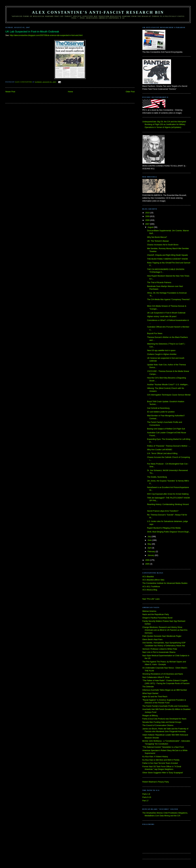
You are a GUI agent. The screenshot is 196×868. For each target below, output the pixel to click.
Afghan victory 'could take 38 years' (162, 316)
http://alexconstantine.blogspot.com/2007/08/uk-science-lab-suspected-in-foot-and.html (46, 35)
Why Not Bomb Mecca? (157, 237)
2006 (148, 560)
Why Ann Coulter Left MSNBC (160, 450)
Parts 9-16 (147, 797)
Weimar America (149, 611)
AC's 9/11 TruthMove (151, 587)
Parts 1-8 (146, 794)
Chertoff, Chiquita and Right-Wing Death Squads (168, 255)
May (150, 544)
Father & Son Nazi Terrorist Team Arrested (160, 763)
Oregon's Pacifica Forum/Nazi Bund (157, 618)
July (150, 537)
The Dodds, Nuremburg (157, 477)
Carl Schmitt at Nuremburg (158, 408)
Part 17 (145, 801)
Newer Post (10, 92)
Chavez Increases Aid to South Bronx (163, 245)
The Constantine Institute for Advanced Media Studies (165, 583)
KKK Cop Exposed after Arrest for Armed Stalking (168, 494)
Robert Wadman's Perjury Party (156, 782)
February (152, 552)
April (150, 548)
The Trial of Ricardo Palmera (159, 282)
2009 (148, 216)
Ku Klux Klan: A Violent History (155, 757)
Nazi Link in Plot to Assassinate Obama (159, 652)
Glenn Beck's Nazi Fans (152, 640)
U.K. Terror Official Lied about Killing (162, 453)
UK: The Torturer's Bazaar (158, 241)
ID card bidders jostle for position (161, 412)
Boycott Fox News (155, 333)
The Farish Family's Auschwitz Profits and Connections (165, 706)
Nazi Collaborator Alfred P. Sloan (156, 677)
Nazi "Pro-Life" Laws (151, 599)
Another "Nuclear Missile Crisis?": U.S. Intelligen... (168, 385)
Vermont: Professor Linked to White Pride (160, 649)
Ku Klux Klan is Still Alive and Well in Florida (161, 760)
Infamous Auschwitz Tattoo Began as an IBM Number (165, 690)
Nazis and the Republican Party (156, 614)
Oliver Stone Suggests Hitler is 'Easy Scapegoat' (163, 773)
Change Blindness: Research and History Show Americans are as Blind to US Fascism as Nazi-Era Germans (165, 630)
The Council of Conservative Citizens (158, 725)
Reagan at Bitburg (150, 716)
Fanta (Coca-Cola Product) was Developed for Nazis (164, 719)
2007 (148, 224)
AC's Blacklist (148, 577)
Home (71, 92)
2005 (148, 564)
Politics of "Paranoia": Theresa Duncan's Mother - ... (169, 446)
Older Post (130, 92)
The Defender (148, 687)
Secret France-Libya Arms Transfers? (163, 511)
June (150, 540)
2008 (148, 220)
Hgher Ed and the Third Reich (155, 697)
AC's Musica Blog (150, 590)
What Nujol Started (150, 693)
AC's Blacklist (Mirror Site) (153, 580)
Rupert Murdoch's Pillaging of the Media (164, 528)
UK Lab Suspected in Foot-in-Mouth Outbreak (166, 313)
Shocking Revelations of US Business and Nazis (163, 674)
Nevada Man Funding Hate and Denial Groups (162, 722)
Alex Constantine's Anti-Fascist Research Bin (98, 12)
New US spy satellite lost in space (161, 350)
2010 (148, 213)
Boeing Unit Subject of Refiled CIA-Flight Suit (166, 429)
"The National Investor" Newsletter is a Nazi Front (163, 747)
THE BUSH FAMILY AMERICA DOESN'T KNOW (168, 259)
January (151, 555)
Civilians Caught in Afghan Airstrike (162, 354)
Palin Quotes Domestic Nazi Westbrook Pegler (162, 636)
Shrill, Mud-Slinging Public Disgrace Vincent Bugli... (169, 532)
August (151, 227)
